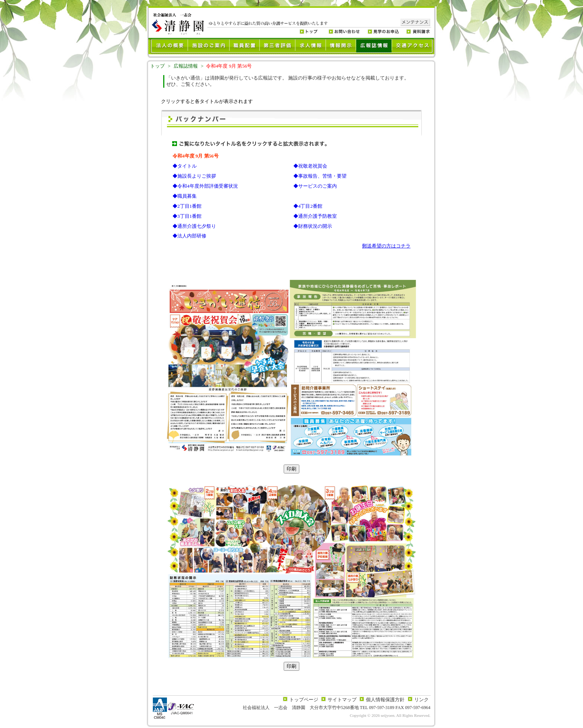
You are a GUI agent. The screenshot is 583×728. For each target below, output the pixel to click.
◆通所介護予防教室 (315, 216)
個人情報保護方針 (385, 700)
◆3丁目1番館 (187, 216)
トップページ (304, 700)
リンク (421, 700)
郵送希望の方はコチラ (386, 246)
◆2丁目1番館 (187, 206)
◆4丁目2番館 (308, 206)
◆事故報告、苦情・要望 (320, 176)
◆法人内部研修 (189, 236)
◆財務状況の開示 (313, 226)
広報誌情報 (186, 66)
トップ (157, 66)
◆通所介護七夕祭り (194, 226)
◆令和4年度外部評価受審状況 (205, 186)
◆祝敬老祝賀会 (310, 166)
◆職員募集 (185, 196)
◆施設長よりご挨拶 (194, 176)
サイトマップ (342, 700)
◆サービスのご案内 (315, 186)
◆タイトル (185, 166)
